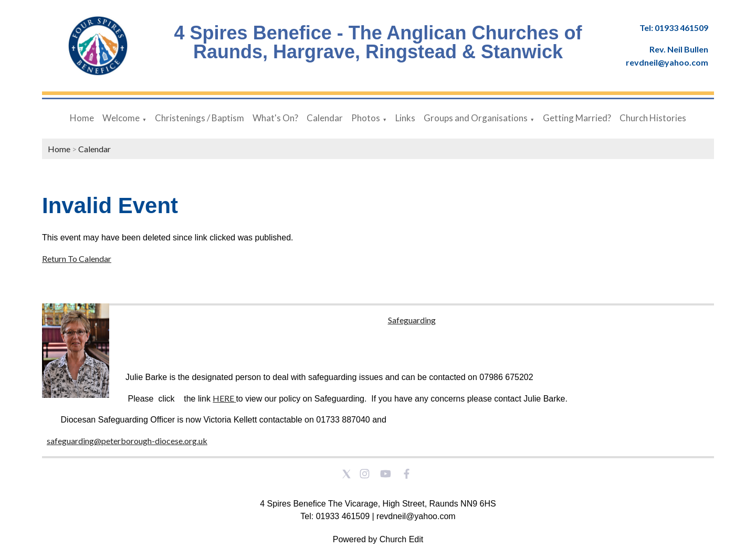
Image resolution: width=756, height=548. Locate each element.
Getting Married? (577, 118)
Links (405, 118)
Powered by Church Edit (378, 539)
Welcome (121, 118)
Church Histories (653, 118)
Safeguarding (412, 320)
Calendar (325, 118)
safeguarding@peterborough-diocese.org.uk (127, 441)
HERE (223, 398)
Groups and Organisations (476, 118)
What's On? (275, 118)
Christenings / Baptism (199, 118)
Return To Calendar (77, 259)
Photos (366, 118)
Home (82, 118)
